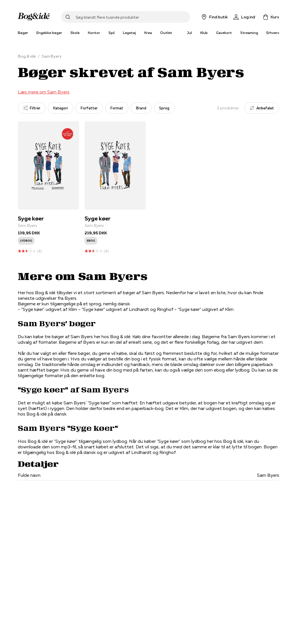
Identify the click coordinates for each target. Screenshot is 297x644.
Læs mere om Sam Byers (44, 92)
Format (117, 108)
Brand (141, 108)
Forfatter (89, 108)
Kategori (60, 108)
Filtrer (32, 108)
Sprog (164, 108)
